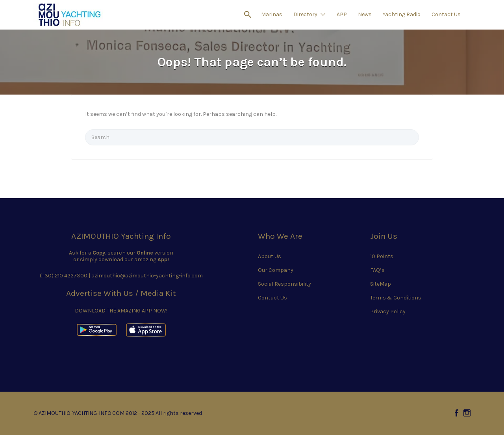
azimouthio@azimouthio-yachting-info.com (147, 276)
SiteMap (381, 284)
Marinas (272, 14)
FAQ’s (377, 270)
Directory (305, 14)
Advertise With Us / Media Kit (121, 293)
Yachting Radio (402, 14)
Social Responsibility (284, 284)
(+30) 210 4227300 (64, 276)
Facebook (457, 413)
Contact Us (446, 14)
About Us (270, 256)
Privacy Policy (388, 311)
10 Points (382, 256)
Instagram (467, 413)
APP (342, 14)
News (365, 14)
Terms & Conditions (396, 298)
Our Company (276, 270)
